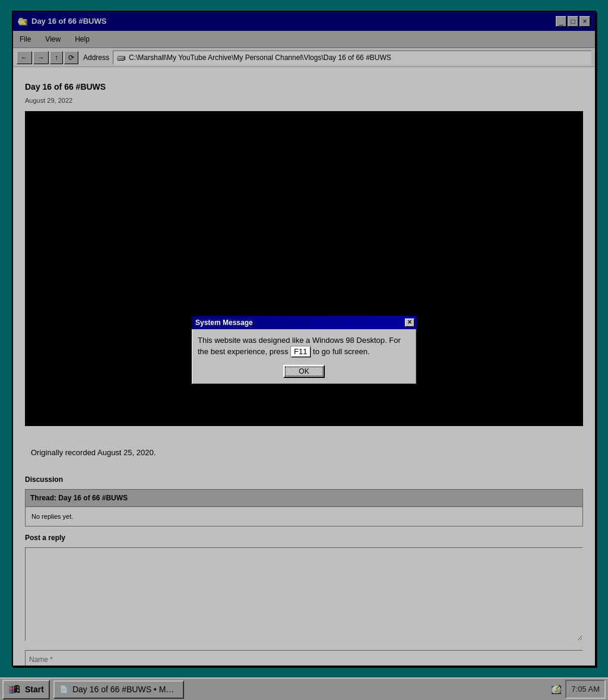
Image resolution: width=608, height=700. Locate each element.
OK (304, 371)
